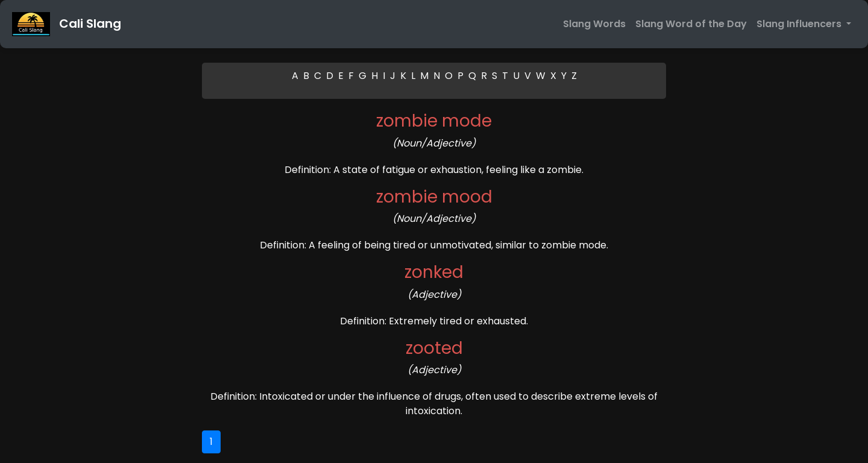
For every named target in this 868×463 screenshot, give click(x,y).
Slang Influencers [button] (800, 24)
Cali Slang (67, 24)
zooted (434, 348)
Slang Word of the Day (691, 24)
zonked (434, 272)
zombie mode (434, 121)
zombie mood (434, 197)
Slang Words (594, 24)
